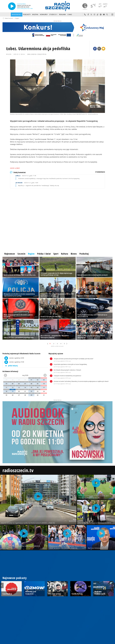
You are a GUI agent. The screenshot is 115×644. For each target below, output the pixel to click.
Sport (56, 254)
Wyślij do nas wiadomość (104, 15)
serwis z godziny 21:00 (13, 362)
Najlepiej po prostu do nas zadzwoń (85, 15)
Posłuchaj (84, 254)
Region (17, 18)
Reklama (62, 15)
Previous (2, 585)
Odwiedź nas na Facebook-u (88, 15)
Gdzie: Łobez (15, 168)
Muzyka (35, 15)
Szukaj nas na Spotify (101, 15)
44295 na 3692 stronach (57, 346)
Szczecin (21, 254)
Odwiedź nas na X (91, 15)
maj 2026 (25, 375)
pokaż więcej (11, 366)
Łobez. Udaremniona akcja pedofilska (38, 49)
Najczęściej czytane (56, 354)
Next (113, 585)
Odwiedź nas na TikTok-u (98, 15)
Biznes (74, 254)
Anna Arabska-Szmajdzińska (37, 54)
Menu (112, 15)
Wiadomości (17, 15)
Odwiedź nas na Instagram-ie (94, 15)
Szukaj (107, 15)
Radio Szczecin (8, 18)
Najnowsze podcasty (15, 578)
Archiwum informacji (10, 371)
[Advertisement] (56, 205)
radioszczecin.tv (18, 470)
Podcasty (27, 15)
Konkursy (44, 15)
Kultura (65, 254)
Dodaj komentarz (18, 172)
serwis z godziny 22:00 (13, 358)
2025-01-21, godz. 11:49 (26, 176)
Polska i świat (44, 254)
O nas (70, 15)
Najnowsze (10, 254)
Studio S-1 (53, 15)
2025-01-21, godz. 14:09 (27, 183)
